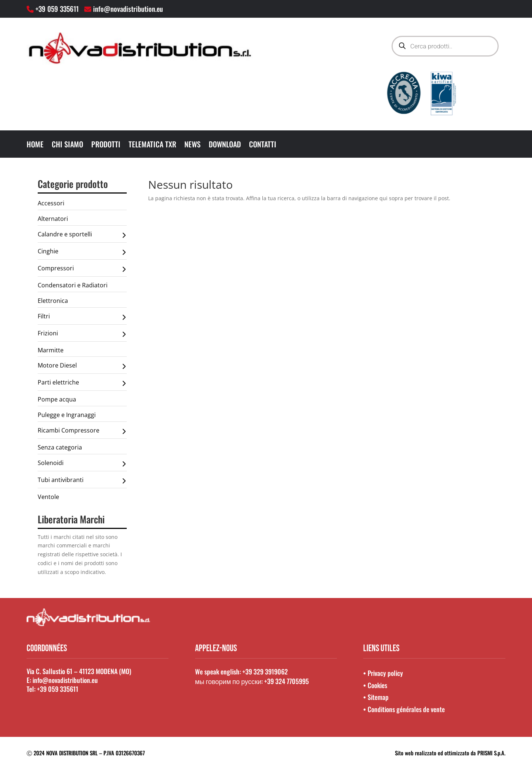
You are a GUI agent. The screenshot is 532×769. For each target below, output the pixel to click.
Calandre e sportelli (82, 235)
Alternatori (53, 219)
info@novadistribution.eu (128, 8)
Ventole (48, 497)
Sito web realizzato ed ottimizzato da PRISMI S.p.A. (450, 753)
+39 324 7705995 (287, 681)
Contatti (263, 146)
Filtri (82, 317)
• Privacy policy (383, 673)
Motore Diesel (82, 366)
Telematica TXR (152, 146)
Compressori (82, 269)
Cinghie (82, 252)
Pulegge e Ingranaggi (67, 415)
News (192, 146)
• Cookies (375, 685)
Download (225, 146)
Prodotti (106, 146)
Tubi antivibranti (82, 481)
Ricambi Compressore (82, 431)
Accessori (51, 203)
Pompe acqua (57, 399)
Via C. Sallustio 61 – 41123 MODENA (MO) (79, 671)
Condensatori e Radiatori (73, 285)
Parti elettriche (82, 383)
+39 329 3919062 (265, 671)
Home (35, 146)
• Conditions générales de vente (404, 709)
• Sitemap (376, 697)
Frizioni (82, 334)
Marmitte (51, 350)
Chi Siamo (67, 146)
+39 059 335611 (59, 8)
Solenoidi (82, 464)
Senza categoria (60, 447)
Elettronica (53, 301)
